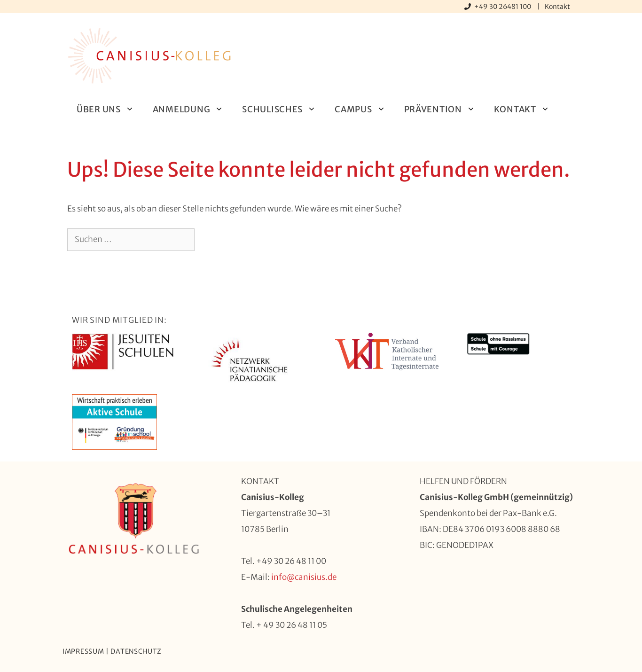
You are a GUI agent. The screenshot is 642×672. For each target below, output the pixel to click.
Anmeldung (193, 109)
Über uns (110, 109)
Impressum (83, 651)
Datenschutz (136, 651)
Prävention (444, 109)
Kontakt (557, 7)
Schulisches (284, 109)
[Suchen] (210, 240)
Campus (364, 109)
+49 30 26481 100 (503, 7)
